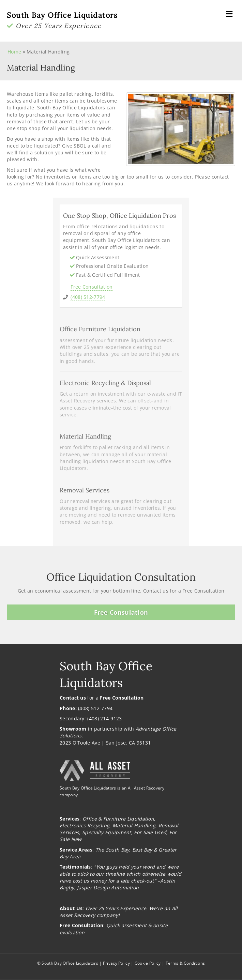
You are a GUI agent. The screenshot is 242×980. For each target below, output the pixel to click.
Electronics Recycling (85, 825)
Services (70, 819)
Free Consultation (92, 287)
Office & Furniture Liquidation (118, 819)
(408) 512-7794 (88, 297)
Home (14, 52)
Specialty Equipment (107, 832)
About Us (71, 908)
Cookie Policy (148, 963)
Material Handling (134, 825)
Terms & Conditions (185, 963)
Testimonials (75, 867)
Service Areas (76, 850)
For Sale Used (150, 832)
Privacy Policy (116, 963)
